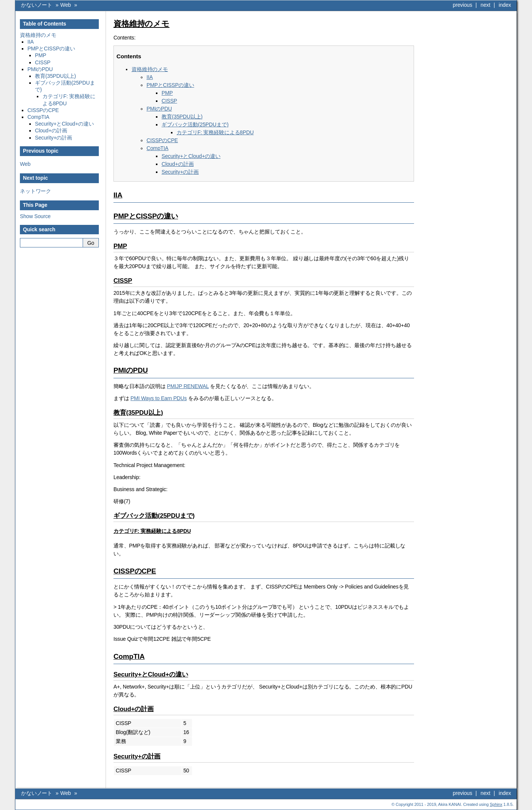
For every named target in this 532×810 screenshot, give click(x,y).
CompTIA (38, 117)
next (485, 5)
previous (462, 5)
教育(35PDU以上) (55, 76)
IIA (31, 42)
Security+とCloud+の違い (64, 124)
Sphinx (496, 804)
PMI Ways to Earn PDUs (159, 398)
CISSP (43, 62)
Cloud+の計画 (51, 130)
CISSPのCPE (43, 110)
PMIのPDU (40, 69)
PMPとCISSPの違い (51, 49)
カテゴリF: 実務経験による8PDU (215, 132)
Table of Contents (45, 24)
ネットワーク (36, 191)
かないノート (37, 5)
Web (66, 5)
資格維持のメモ (38, 35)
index (505, 5)
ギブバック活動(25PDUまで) (195, 124)
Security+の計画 (54, 138)
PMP (41, 55)
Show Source (35, 216)
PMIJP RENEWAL (188, 386)
